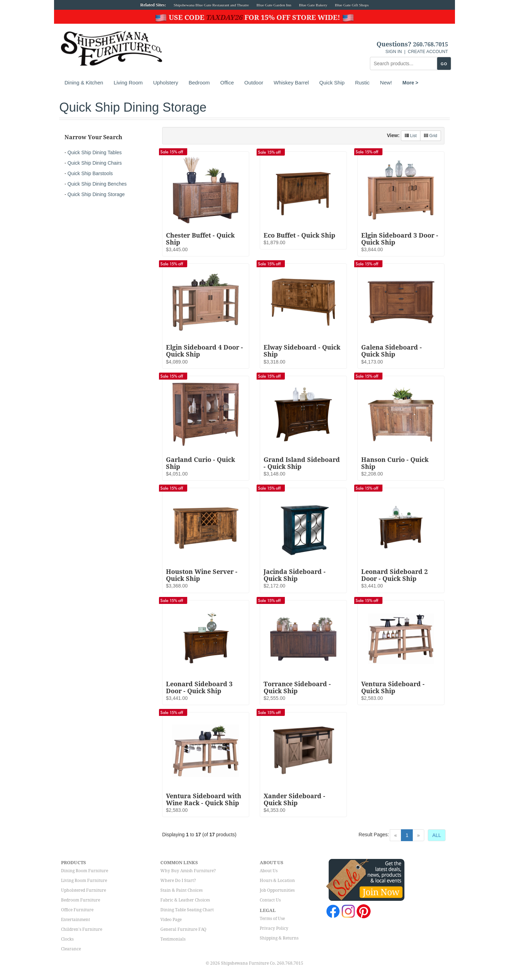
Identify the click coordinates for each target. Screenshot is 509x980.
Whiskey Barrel (291, 83)
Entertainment (75, 920)
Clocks (67, 939)
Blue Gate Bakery (313, 5)
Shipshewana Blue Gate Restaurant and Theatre (211, 5)
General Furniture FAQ (183, 929)
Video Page (171, 920)
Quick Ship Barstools (90, 173)
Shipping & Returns (279, 938)
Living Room (128, 83)
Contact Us (270, 900)
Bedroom (199, 83)
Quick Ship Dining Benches (97, 184)
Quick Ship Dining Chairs (95, 163)
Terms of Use (272, 919)
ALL (437, 835)
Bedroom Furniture (81, 900)
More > (410, 83)
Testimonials (173, 939)
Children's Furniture (82, 929)
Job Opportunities (277, 890)
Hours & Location (277, 881)
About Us (269, 871)
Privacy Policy (274, 928)
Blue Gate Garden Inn (274, 5)
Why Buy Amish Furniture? (188, 871)
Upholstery (166, 83)
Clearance (71, 949)
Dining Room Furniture (85, 871)
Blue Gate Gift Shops (352, 5)
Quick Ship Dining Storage (96, 194)
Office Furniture (77, 910)
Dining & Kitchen (84, 83)
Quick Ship (332, 83)
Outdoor (254, 83)
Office (227, 83)
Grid (431, 136)
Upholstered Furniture (83, 890)
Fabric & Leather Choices (185, 900)
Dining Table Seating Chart (187, 910)
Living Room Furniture (84, 881)
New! (386, 83)
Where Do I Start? (178, 881)
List (411, 136)
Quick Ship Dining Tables (95, 152)
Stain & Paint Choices (181, 890)
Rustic (362, 83)
